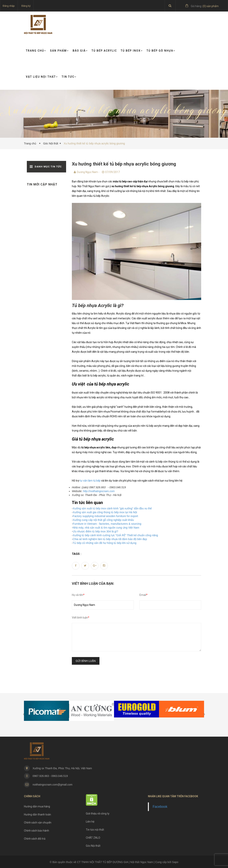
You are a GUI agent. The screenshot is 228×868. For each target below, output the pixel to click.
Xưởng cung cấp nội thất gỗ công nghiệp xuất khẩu (103, 520)
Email (144, 595)
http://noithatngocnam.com (99, 491)
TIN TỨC (69, 77)
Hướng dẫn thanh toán (37, 814)
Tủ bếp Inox (132, 51)
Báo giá (80, 51)
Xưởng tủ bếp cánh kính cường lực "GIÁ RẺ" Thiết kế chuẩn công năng (115, 535)
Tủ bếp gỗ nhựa (161, 51)
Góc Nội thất (51, 143)
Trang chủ (36, 51)
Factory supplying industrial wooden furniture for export (105, 516)
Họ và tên (78, 595)
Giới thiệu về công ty (98, 814)
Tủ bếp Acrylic (104, 51)
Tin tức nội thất (95, 830)
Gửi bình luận (86, 661)
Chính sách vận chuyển (38, 823)
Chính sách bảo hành (36, 831)
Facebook (160, 807)
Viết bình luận (81, 618)
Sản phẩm (59, 51)
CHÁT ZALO (93, 838)
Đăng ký (26, 6)
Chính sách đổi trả (35, 839)
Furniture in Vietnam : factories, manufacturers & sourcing (107, 524)
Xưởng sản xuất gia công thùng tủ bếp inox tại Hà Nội (105, 512)
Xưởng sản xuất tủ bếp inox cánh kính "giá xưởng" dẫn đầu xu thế (112, 508)
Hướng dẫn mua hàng (37, 806)
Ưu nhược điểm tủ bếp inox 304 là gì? (96, 531)
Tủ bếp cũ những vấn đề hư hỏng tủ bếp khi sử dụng (105, 543)
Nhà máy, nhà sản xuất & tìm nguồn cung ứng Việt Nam (106, 528)
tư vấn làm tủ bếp (90, 481)
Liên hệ (90, 822)
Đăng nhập (9, 6)
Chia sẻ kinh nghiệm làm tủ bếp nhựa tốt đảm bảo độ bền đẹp (110, 539)
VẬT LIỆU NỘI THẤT (42, 77)
